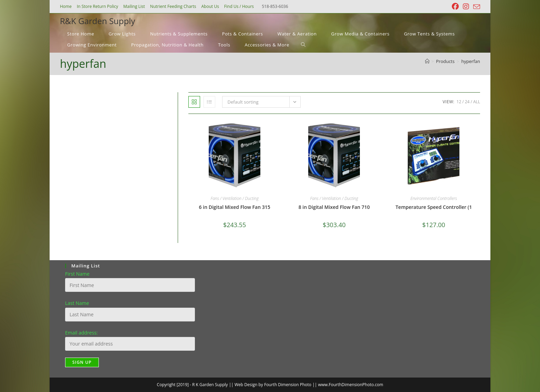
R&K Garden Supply (97, 21)
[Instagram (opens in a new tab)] (466, 7)
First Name (77, 274)
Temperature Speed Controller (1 (434, 207)
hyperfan (471, 61)
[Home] (427, 61)
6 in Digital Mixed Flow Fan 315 (235, 207)
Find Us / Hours (239, 6)
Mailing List (134, 6)
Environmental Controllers (434, 198)
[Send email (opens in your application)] (476, 7)
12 (459, 102)
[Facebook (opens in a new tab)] (455, 7)
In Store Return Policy (97, 6)
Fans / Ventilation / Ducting (234, 198)
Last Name (77, 303)
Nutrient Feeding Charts (173, 6)
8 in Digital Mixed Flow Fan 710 (334, 207)
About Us (210, 6)
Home (66, 6)
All (477, 102)
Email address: (81, 333)
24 (467, 102)
